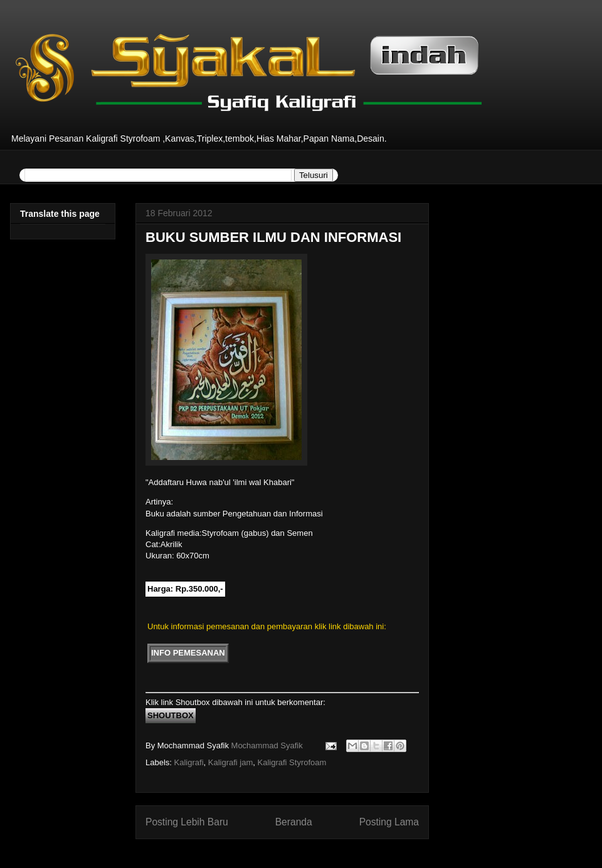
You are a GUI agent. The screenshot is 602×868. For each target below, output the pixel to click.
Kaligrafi (189, 762)
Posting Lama (389, 822)
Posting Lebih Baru (187, 822)
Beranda (294, 822)
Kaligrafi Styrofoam (292, 762)
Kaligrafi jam (231, 762)
